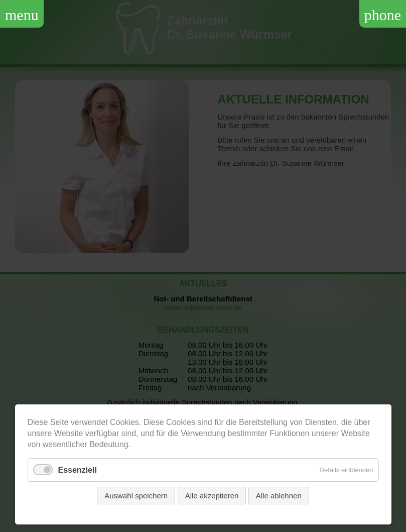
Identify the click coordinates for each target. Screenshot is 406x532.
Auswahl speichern (136, 496)
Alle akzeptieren (212, 496)
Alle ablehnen (279, 496)
